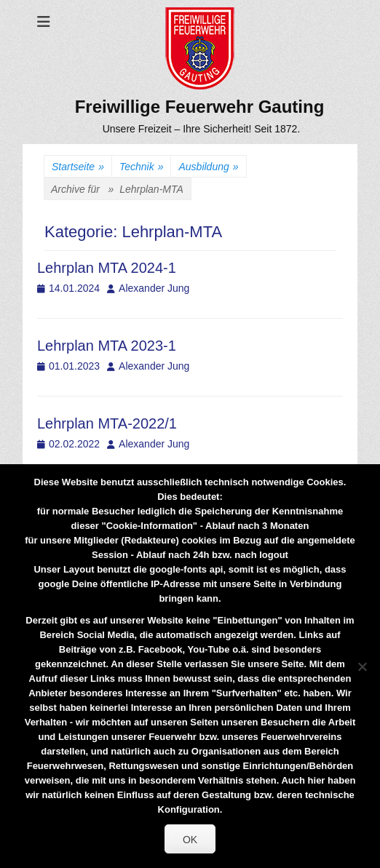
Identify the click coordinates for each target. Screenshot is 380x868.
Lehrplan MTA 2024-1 (107, 268)
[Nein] (362, 666)
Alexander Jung (154, 288)
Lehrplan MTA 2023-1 (107, 346)
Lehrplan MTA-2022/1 (107, 423)
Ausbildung (208, 167)
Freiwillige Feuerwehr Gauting (200, 107)
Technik (142, 167)
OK (190, 840)
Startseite (78, 167)
